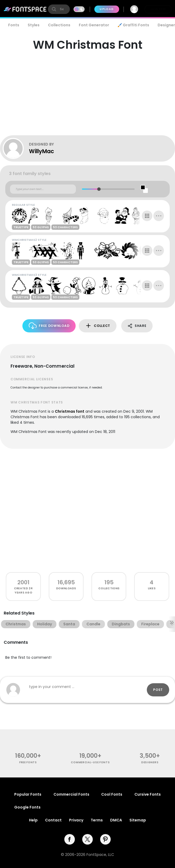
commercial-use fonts (90, 762)
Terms (97, 820)
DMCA (116, 820)
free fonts (28, 762)
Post (158, 690)
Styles (34, 25)
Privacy (76, 820)
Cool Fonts (112, 794)
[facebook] (70, 839)
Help (33, 820)
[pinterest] (105, 839)
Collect (98, 326)
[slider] (99, 189)
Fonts (14, 25)
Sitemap (138, 820)
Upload (107, 9)
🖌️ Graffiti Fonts (133, 25)
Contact (53, 820)
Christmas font (70, 411)
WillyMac (42, 151)
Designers (150, 762)
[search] (59, 9)
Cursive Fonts (148, 794)
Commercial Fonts (71, 794)
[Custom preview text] (43, 189)
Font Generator (94, 25)
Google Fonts (27, 807)
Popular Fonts (28, 794)
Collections (59, 25)
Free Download (49, 326)
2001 (23, 582)
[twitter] (87, 839)
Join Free (158, 9)
